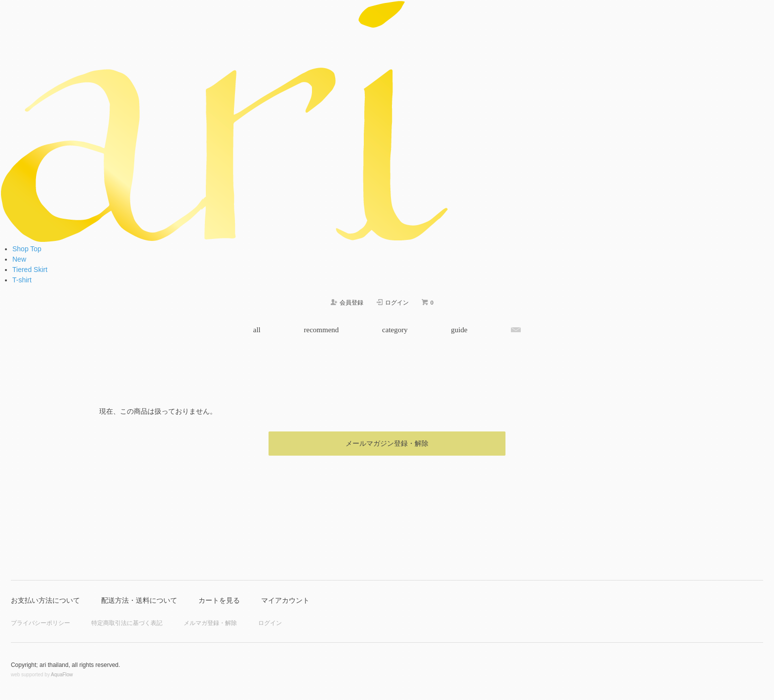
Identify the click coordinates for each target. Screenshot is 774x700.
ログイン (270, 623)
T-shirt (22, 280)
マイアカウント (285, 600)
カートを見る (219, 600)
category (395, 330)
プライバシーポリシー (40, 623)
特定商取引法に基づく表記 (127, 623)
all (257, 330)
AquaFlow (62, 675)
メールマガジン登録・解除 (387, 443)
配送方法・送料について (139, 600)
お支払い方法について (45, 600)
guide (459, 330)
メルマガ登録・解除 (210, 623)
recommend (322, 330)
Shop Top (27, 249)
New (19, 259)
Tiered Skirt (30, 270)
